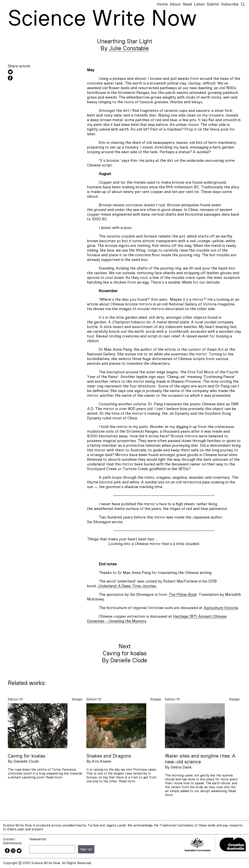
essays (77, 699)
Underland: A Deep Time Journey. (127, 586)
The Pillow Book (182, 595)
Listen (199, 4)
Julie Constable (129, 49)
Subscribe (230, 4)
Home (162, 4)
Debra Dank (181, 767)
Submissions (12, 843)
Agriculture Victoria (221, 608)
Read (187, 4)
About (175, 4)
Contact (9, 839)
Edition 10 (15, 699)
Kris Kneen (102, 761)
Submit (213, 4)
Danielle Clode (26, 761)
